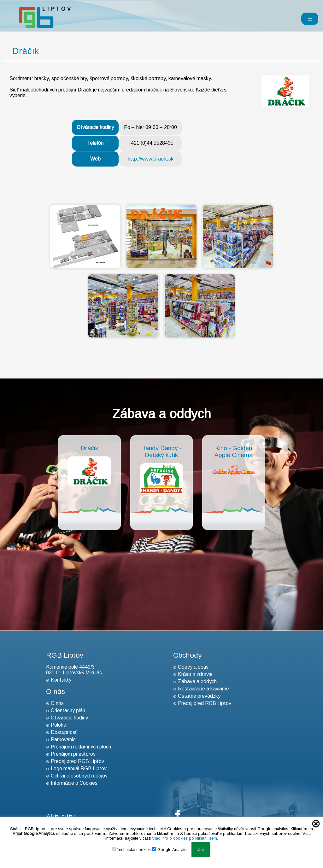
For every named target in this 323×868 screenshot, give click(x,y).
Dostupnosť (64, 732)
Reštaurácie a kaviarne (203, 689)
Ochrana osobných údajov (79, 776)
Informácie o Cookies (74, 783)
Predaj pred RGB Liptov (77, 761)
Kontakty (61, 680)
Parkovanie (63, 739)
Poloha (59, 725)
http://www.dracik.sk (151, 159)
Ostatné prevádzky (199, 696)
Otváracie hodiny (69, 718)
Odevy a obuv (193, 667)
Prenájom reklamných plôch (81, 747)
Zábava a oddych (197, 681)
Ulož (201, 850)
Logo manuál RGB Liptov (79, 768)
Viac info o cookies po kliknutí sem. (185, 838)
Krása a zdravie (195, 674)
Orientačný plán (68, 710)
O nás (57, 703)
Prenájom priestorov (73, 754)
